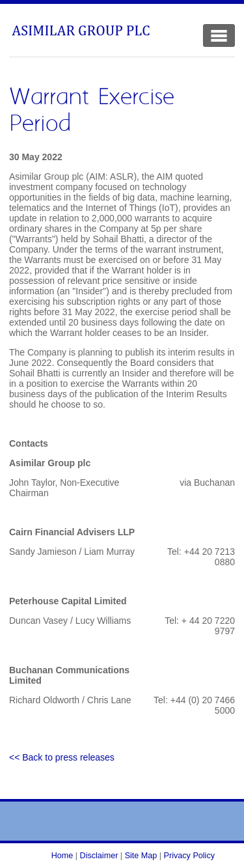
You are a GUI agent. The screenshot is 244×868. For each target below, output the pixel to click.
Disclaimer (99, 856)
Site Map (141, 856)
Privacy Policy (189, 856)
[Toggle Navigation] (219, 35)
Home (62, 856)
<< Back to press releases (62, 757)
